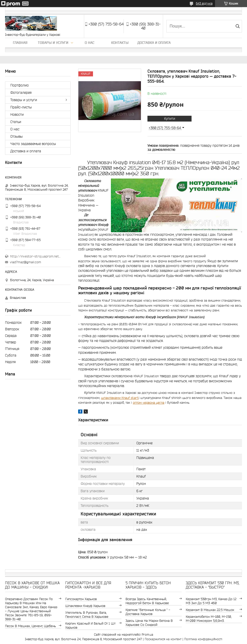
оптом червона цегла (149, 403)
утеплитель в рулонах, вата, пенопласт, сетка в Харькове (87, 615)
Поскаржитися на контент (163, 639)
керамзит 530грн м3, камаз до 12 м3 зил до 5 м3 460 (211, 601)
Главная (20, 43)
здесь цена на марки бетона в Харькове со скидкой (149, 623)
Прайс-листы (21, 107)
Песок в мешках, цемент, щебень (30, 626)
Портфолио (20, 85)
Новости (17, 114)
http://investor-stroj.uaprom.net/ (35, 256)
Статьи (16, 122)
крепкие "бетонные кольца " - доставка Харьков (148, 612)
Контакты (120, 43)
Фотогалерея (21, 93)
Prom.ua (147, 635)
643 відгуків (204, 3)
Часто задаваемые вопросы (33, 144)
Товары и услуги (53, 43)
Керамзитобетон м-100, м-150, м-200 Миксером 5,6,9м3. (209, 619)
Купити (170, 119)
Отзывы (17, 136)
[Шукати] (238, 26)
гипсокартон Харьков (81, 599)
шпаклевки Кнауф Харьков (85, 606)
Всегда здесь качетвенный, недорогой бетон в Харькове (147, 601)
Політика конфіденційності (203, 639)
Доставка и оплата (154, 43)
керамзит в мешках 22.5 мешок (210, 610)
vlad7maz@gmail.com (25, 262)
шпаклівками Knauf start (120, 398)
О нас (89, 43)
